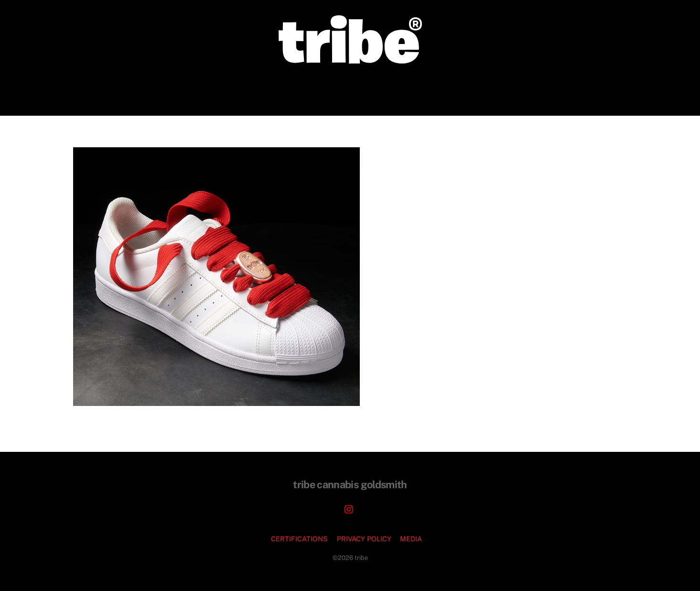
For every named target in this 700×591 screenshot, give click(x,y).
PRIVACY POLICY (364, 539)
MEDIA (411, 539)
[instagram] (349, 508)
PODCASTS (420, 89)
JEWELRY (366, 89)
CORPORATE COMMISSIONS (283, 89)
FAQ (462, 89)
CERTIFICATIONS (299, 539)
